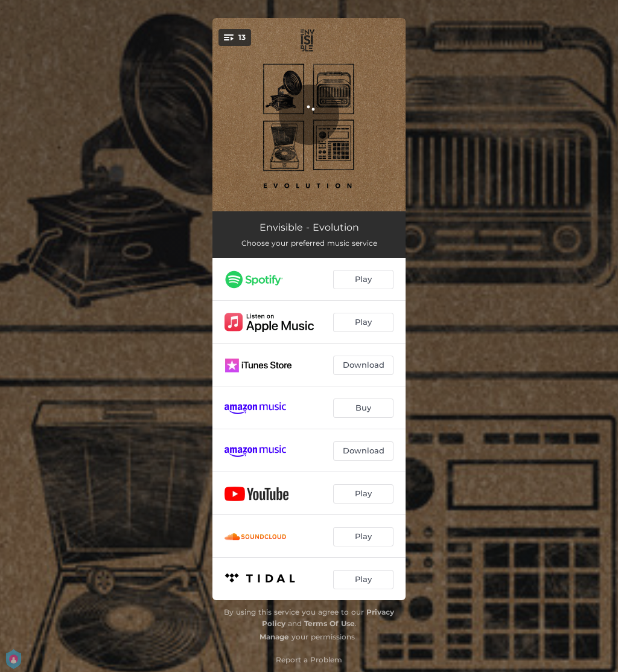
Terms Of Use (330, 623)
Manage (274, 637)
